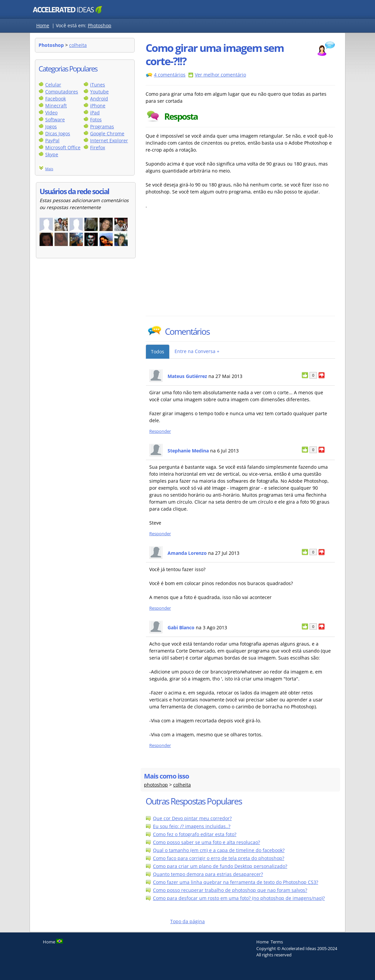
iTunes (98, 85)
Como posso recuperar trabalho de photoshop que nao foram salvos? (230, 890)
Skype (52, 154)
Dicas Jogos (58, 133)
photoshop (156, 785)
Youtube (99, 92)
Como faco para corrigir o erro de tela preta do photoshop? (219, 858)
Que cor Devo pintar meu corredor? (192, 818)
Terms (277, 942)
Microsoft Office (63, 147)
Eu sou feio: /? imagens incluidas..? (192, 826)
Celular (53, 85)
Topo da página (187, 921)
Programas (102, 126)
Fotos (96, 120)
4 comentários (170, 75)
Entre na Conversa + (197, 351)
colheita (78, 45)
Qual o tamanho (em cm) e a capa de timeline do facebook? (219, 850)
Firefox (98, 147)
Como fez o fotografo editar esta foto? (195, 834)
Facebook (56, 99)
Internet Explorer (109, 140)
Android (99, 99)
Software (55, 120)
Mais (49, 169)
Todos (158, 352)
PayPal (52, 140)
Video (51, 113)
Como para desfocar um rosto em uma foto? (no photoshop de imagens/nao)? (239, 898)
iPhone (98, 106)
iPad (95, 113)
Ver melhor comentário (220, 75)
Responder (160, 431)
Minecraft (56, 106)
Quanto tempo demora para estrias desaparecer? (208, 874)
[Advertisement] (204, 266)
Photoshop (100, 25)
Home (43, 25)
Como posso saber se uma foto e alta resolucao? (206, 842)
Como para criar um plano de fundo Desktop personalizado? (220, 866)
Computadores (62, 92)
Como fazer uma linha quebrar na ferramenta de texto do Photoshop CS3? (236, 882)
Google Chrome (107, 133)
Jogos (51, 126)
